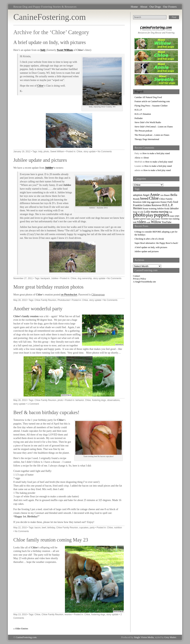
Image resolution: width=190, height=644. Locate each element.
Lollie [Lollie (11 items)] (147, 212)
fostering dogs (99, 400)
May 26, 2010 (20, 400)
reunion (68, 614)
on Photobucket (69, 295)
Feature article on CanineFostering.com (152, 101)
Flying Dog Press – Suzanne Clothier (151, 106)
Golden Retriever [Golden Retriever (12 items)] (152, 205)
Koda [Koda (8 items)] (167, 209)
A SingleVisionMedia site (144, 282)
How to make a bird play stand (156, 153)
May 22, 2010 (20, 528)
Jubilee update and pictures (40, 160)
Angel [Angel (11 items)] (146, 195)
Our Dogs (155, 7)
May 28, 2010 (20, 300)
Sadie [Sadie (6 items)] (148, 219)
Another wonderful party (38, 309)
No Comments (105, 152)
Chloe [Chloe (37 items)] (154, 198)
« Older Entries (21, 628)
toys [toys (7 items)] (170, 219)
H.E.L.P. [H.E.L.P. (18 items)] (168, 205)
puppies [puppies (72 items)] (162, 215)
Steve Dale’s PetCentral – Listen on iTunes (154, 127)
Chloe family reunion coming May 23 (51, 540)
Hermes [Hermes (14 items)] (138, 208)
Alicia (137, 158)
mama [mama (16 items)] (154, 212)
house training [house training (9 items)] (150, 208)
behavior (80, 400)
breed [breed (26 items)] (144, 198)
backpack (45, 278)
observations (113, 400)
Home (134, 7)
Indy (43, 50)
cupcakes (84, 528)
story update (90, 152)
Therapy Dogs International (147, 139)
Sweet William (65, 50)
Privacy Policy (140, 279)
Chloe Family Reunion (45, 300)
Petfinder (139, 118)
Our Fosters (170, 7)
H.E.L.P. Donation (143, 114)
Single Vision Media (144, 637)
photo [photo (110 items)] (139, 215)
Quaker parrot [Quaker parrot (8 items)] (139, 219)
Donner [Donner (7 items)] (164, 202)
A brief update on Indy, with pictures (50, 42)
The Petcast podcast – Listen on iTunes (152, 135)
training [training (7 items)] (176, 219)
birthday (51, 528)
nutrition (118, 528)
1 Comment (33, 404)
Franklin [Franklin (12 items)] (138, 205)
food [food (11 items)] (176, 202)
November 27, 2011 (23, 278)
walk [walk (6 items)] (148, 222)
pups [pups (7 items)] (177, 216)
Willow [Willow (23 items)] (156, 222)
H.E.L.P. (138, 110)
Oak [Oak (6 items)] (171, 212)
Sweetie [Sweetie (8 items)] (164, 219)
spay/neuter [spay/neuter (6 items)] (156, 219)
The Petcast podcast (143, 131)
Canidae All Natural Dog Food (148, 97)
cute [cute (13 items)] (144, 202)
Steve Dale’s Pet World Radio (148, 122)
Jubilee (49, 168)
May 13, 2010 (20, 614)
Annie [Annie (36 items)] (155, 195)
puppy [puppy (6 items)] (172, 216)
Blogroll (139, 92)
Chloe (40, 86)
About (144, 7)
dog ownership (85, 278)
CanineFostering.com (50, 17)
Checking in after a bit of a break (149, 239)
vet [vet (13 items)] (135, 222)
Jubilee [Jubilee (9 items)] (160, 208)
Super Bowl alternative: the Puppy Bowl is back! (156, 243)
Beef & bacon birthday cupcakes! (46, 412)
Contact (136, 276)
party (92, 528)
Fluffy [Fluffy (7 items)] (170, 202)
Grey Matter (170, 637)
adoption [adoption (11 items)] (138, 195)
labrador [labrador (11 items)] (174, 208)
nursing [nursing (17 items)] (164, 212)
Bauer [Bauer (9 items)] (167, 195)
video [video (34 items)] (142, 222)
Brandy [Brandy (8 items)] (136, 199)
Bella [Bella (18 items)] (174, 195)
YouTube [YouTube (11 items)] (167, 222)
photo (46, 152)
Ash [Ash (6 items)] (162, 195)
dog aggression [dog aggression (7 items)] (154, 202)
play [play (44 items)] (150, 215)
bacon (37, 528)
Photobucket (64, 300)
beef (44, 528)
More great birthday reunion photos (48, 287)
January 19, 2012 (22, 152)
